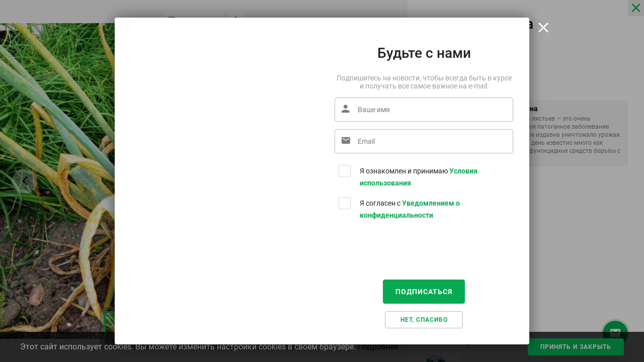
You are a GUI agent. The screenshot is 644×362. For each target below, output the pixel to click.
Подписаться (424, 292)
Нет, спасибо (424, 320)
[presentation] (411, 252)
